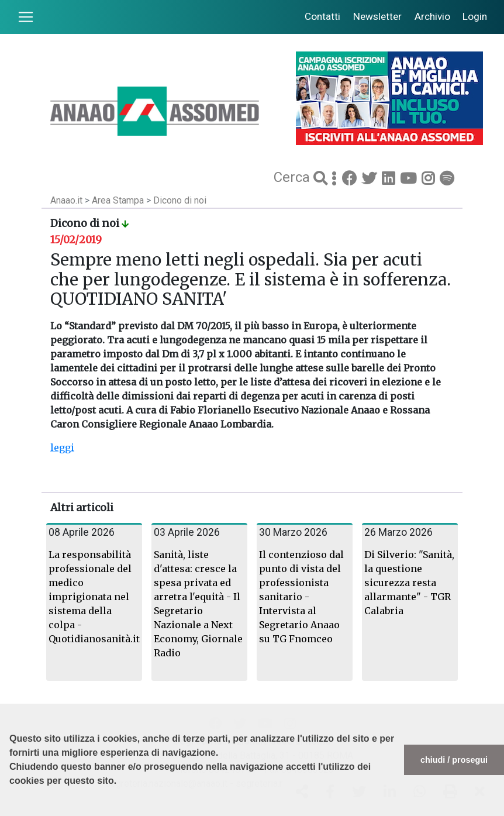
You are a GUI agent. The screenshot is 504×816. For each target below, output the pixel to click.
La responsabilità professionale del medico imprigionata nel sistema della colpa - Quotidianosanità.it (94, 597)
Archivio (432, 16)
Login (475, 16)
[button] (11, 810)
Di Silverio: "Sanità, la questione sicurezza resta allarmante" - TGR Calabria (409, 583)
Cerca (294, 177)
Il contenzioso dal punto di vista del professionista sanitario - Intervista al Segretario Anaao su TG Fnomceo (301, 597)
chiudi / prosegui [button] (454, 760)
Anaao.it (66, 200)
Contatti (322, 16)
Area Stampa (119, 200)
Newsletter (377, 16)
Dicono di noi (180, 200)
